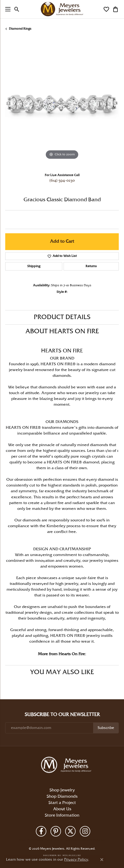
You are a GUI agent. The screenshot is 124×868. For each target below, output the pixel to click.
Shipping (34, 266)
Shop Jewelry (62, 790)
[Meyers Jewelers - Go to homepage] (67, 766)
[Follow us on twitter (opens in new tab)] (70, 831)
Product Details (62, 317)
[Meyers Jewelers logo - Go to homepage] (62, 9)
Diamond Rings (20, 29)
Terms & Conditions (64, 840)
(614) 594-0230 (62, 181)
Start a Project (62, 803)
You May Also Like (62, 672)
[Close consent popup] (102, 860)
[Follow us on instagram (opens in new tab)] (85, 831)
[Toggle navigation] (7, 9)
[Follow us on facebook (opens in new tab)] (41, 831)
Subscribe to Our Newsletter (62, 715)
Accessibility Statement (91, 840)
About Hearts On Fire (62, 331)
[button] (17, 9)
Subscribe (106, 728)
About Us (62, 809)
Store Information (62, 815)
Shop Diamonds (62, 796)
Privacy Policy (43, 840)
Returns (91, 266)
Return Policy (27, 840)
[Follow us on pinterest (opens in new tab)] (56, 831)
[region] (62, 104)
